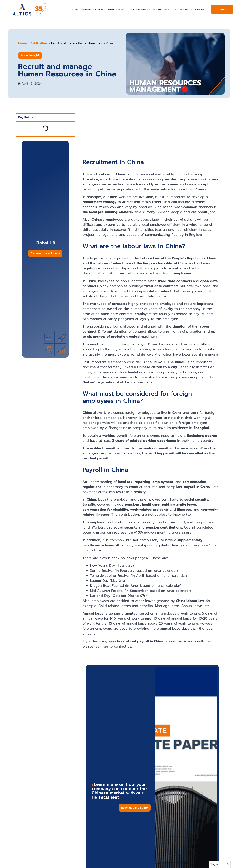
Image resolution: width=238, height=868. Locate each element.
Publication (39, 43)
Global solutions (93, 9)
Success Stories (140, 9)
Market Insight (117, 9)
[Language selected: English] (220, 864)
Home (75, 9)
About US (186, 9)
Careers (200, 9)
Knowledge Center (165, 9)
